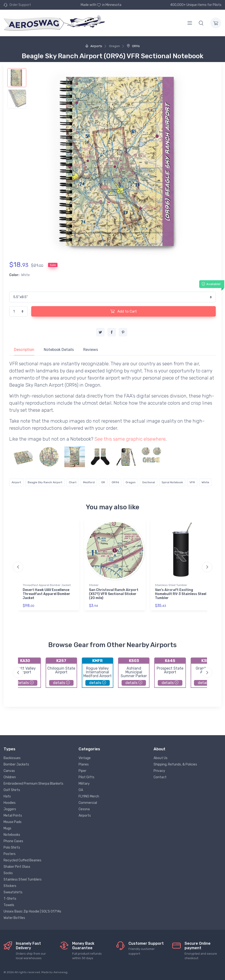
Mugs (7, 828)
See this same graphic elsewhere (130, 439)
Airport (16, 482)
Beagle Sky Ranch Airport (45, 482)
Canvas (9, 771)
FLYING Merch (89, 796)
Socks (8, 873)
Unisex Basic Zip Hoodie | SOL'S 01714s (32, 911)
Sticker (94, 585)
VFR (192, 482)
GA (81, 790)
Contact (160, 777)
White (205, 482)
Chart (73, 482)
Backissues (12, 758)
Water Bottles (14, 918)
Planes (84, 764)
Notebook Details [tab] (59, 350)
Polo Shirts (12, 848)
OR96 (133, 46)
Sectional (149, 482)
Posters (10, 854)
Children (10, 777)
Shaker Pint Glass (17, 867)
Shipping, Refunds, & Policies (175, 764)
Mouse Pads (13, 822)
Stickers (10, 886)
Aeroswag (60, 972)
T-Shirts (10, 899)
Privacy (159, 771)
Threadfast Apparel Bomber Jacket (47, 585)
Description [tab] (24, 350)
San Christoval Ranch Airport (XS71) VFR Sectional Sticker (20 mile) (114, 594)
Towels (9, 905)
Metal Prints (13, 816)
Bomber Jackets (16, 764)
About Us (161, 758)
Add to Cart (124, 311)
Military (84, 784)
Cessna (84, 809)
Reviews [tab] (91, 350)
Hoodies (10, 803)
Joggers (10, 809)
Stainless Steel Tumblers (23, 879)
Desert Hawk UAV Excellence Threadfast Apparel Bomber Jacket (46, 594)
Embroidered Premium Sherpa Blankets (33, 784)
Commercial (88, 803)
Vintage (85, 758)
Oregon (131, 482)
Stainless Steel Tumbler (171, 585)
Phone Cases (13, 841)
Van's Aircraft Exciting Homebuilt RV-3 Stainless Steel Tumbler (181, 594)
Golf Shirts (12, 790)
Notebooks (12, 835)
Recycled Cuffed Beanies (22, 860)
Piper (82, 771)
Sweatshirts (13, 892)
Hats (7, 796)
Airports (94, 46)
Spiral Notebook (172, 482)
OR (103, 482)
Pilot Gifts (86, 777)
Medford (89, 482)
